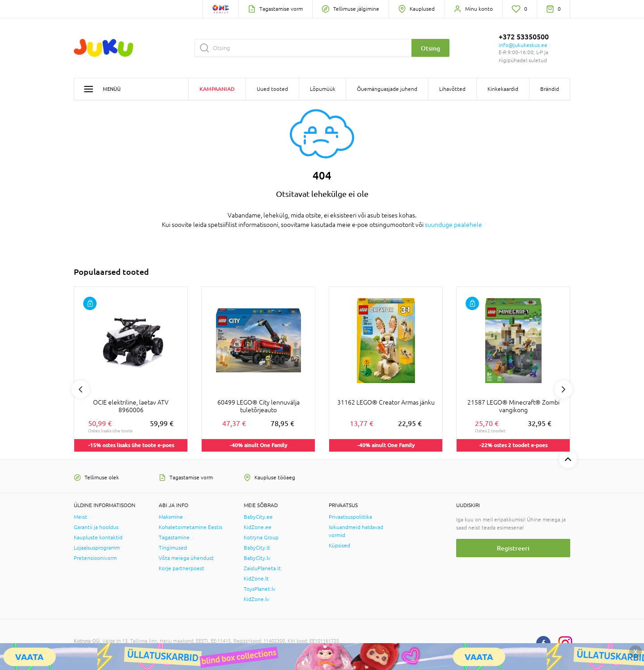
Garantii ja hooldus (96, 527)
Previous (80, 389)
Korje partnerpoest (182, 568)
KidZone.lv (256, 599)
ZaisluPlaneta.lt (262, 568)
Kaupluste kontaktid (98, 538)
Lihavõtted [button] (452, 89)
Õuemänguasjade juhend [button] (387, 89)
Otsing (430, 48)
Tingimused (173, 548)
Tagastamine (174, 538)
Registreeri (513, 548)
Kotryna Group (261, 538)
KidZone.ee (258, 527)
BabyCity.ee (258, 517)
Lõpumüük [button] (323, 89)
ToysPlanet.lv (260, 589)
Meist (80, 517)
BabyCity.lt (257, 548)
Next (563, 389)
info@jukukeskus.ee (523, 45)
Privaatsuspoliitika (350, 517)
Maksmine (171, 517)
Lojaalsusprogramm (97, 548)
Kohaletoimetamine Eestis (191, 527)
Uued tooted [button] (272, 89)
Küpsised (339, 546)
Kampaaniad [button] (217, 89)
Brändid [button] (550, 89)
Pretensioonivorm (95, 558)
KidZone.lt (256, 579)
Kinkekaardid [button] (503, 89)
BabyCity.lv (257, 558)
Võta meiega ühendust (186, 558)
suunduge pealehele (453, 225)
